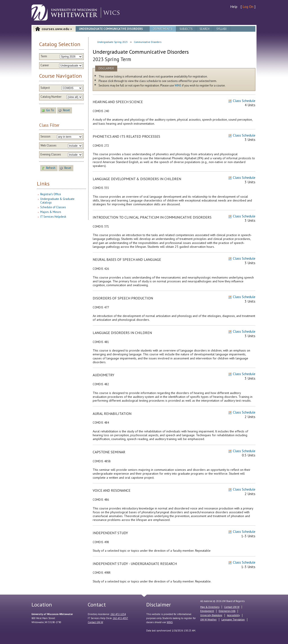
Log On (248, 7)
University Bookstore (211, 615)
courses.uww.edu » (57, 29)
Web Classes (48, 146)
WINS (178, 85)
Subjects (186, 29)
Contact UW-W (95, 622)
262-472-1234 (118, 614)
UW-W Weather (208, 620)
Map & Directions (210, 607)
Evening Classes (51, 155)
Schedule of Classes (53, 207)
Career (45, 65)
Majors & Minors (51, 212)
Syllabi (222, 29)
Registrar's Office (51, 194)
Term (44, 56)
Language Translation (233, 620)
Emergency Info (227, 611)
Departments (163, 29)
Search (205, 29)
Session (45, 137)
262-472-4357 (120, 618)
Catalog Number (51, 97)
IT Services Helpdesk (53, 217)
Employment (207, 611)
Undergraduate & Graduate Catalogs (57, 201)
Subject (45, 88)
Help (234, 7)
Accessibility (233, 615)
